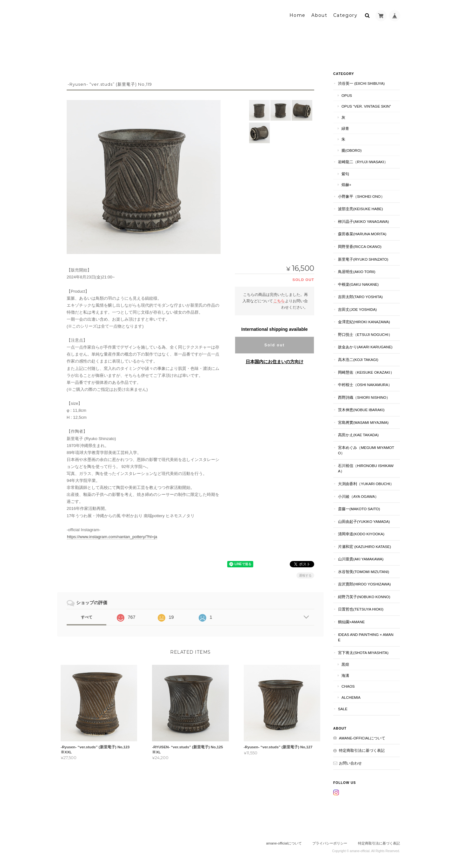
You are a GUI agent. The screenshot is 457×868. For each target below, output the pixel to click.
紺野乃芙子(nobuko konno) (364, 596)
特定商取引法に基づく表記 (362, 750)
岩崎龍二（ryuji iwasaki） (363, 161)
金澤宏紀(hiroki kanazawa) (364, 321)
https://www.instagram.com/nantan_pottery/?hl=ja (112, 536)
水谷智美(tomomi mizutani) (364, 571)
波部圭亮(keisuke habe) (361, 208)
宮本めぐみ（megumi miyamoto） (366, 450)
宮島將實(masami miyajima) (363, 422)
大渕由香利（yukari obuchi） (366, 483)
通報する (305, 575)
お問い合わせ (350, 762)
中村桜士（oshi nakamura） (365, 384)
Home (298, 15)
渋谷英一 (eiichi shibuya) (361, 83)
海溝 (345, 675)
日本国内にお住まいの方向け (275, 361)
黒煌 (345, 664)
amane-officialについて (362, 737)
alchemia (351, 697)
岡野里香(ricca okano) (360, 246)
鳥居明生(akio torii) (357, 271)
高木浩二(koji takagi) (358, 359)
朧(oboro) (351, 150)
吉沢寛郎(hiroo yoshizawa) (364, 583)
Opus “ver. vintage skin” (366, 106)
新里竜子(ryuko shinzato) (363, 259)
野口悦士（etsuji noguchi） (365, 334)
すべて (87, 617)
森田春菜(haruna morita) (362, 234)
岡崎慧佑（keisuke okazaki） (366, 372)
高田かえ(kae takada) (358, 434)
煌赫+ (346, 184)
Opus (347, 95)
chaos (348, 686)
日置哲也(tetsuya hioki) (361, 609)
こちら (279, 300)
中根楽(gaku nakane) (358, 284)
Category (345, 15)
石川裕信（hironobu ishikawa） (366, 468)
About (319, 15)
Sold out (275, 344)
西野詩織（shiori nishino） (364, 397)
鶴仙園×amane (351, 621)
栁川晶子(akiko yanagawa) (363, 221)
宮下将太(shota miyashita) (363, 652)
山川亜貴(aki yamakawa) (361, 558)
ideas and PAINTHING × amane (366, 637)
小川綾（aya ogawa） (358, 496)
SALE (343, 708)
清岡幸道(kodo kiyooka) (361, 533)
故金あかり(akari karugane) (365, 347)
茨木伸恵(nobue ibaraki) (361, 409)
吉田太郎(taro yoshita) (360, 296)
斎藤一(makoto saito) (359, 508)
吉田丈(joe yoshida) (357, 309)
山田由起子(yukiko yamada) (364, 521)
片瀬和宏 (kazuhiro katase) (364, 546)
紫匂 (345, 173)
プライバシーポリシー (330, 843)
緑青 (345, 128)
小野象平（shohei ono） (361, 196)
